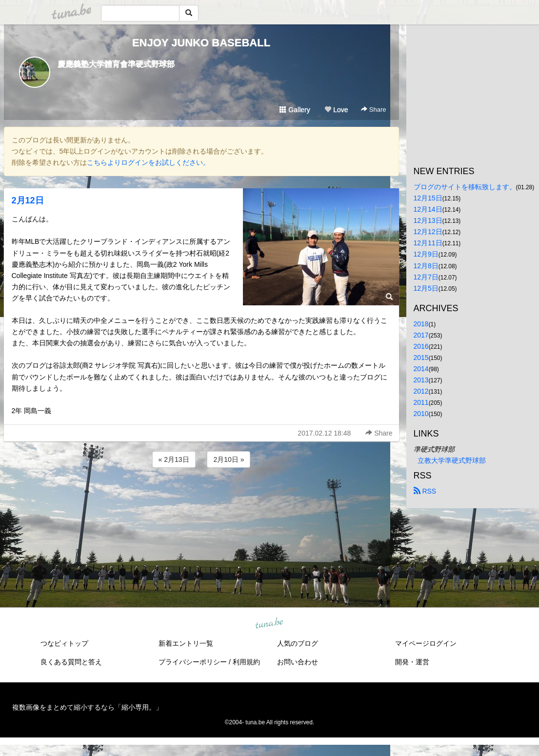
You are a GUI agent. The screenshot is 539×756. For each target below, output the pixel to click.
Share (373, 109)
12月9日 (426, 254)
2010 (421, 414)
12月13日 (428, 220)
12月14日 (428, 209)
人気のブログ (298, 643)
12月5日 (426, 288)
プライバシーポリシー (193, 662)
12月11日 (428, 243)
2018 (421, 324)
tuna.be (269, 624)
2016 (421, 346)
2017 (421, 335)
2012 (421, 391)
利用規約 (246, 662)
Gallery (295, 110)
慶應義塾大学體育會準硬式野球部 (116, 64)
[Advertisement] (201, 496)
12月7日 (426, 277)
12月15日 (428, 198)
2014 (421, 369)
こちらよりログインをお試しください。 (148, 162)
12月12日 (428, 232)
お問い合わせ (298, 662)
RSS (425, 491)
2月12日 (28, 200)
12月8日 (426, 266)
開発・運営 (412, 662)
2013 (421, 380)
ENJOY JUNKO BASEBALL (201, 43)
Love (336, 110)
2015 (421, 358)
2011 (421, 402)
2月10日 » (229, 459)
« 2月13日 (174, 459)
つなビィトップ (64, 643)
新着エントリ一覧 (186, 643)
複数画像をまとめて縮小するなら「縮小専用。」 (87, 707)
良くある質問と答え (71, 662)
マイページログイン (426, 643)
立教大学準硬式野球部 (452, 460)
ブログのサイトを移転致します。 (465, 187)
